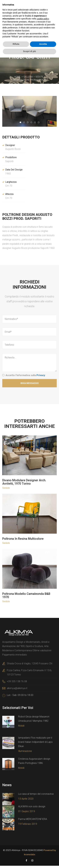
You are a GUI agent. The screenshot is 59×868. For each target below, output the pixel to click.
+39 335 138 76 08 (17, 681)
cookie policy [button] (43, 19)
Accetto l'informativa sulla (25, 375)
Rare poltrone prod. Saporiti (29, 80)
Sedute (39, 77)
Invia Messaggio (30, 383)
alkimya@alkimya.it (17, 688)
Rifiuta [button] (16, 44)
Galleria (28, 77)
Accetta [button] (43, 44)
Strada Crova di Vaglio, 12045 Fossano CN (29, 663)
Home (17, 77)
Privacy (41, 375)
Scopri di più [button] (30, 51)
